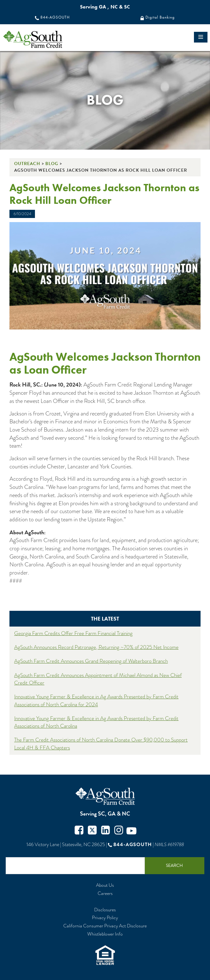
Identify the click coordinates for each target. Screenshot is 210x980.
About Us (105, 885)
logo (44, 39)
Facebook (79, 831)
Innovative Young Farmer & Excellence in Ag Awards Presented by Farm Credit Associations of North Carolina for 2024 (96, 700)
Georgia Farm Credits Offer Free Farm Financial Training (73, 633)
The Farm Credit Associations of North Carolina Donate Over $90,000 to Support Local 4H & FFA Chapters (101, 744)
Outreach (27, 164)
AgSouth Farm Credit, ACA (105, 796)
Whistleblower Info (105, 934)
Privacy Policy (105, 918)
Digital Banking (160, 17)
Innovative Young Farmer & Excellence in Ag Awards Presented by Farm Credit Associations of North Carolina (96, 722)
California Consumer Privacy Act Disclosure (105, 926)
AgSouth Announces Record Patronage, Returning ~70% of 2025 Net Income (96, 647)
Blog (52, 164)
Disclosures (105, 910)
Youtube (131, 831)
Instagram (119, 831)
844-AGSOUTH (55, 17)
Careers (105, 894)
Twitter (92, 831)
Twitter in (105, 831)
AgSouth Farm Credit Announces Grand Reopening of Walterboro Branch (91, 661)
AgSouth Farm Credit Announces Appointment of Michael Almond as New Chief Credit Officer (98, 679)
